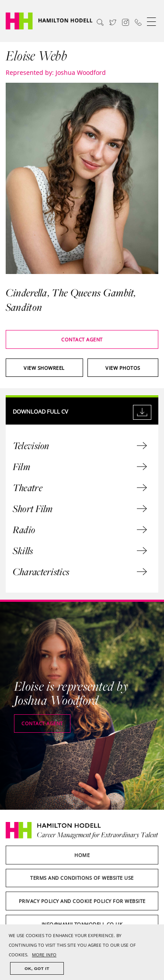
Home (82, 855)
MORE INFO (44, 955)
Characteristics (80, 572)
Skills (80, 551)
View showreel (44, 368)
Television (80, 446)
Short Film (80, 509)
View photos (123, 368)
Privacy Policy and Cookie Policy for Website (82, 901)
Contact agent (82, 339)
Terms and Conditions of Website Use (82, 878)
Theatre (80, 488)
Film (80, 467)
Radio (80, 530)
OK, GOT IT (37, 968)
